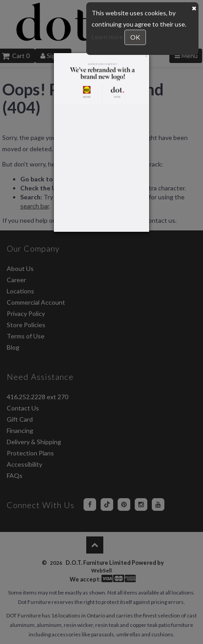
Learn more (108, 37)
